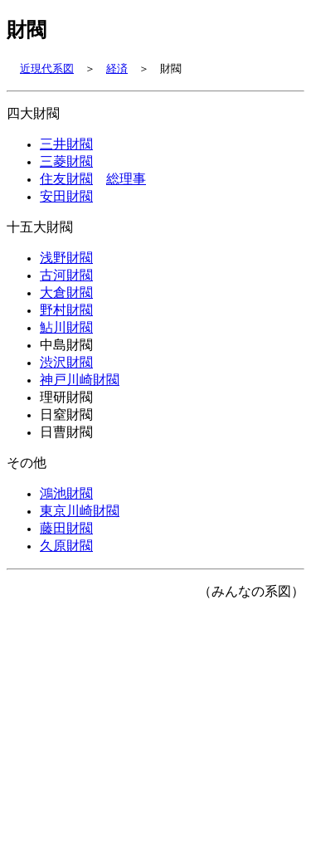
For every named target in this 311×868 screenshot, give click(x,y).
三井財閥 (66, 149)
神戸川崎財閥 (80, 404)
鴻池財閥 (66, 526)
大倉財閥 (66, 309)
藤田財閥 (66, 564)
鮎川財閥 (66, 347)
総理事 (126, 187)
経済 (117, 70)
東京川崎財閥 (80, 545)
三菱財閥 (66, 168)
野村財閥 (66, 328)
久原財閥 (66, 583)
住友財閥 (66, 187)
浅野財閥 (66, 271)
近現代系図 (47, 70)
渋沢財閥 (66, 385)
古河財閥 (66, 290)
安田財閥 (66, 206)
